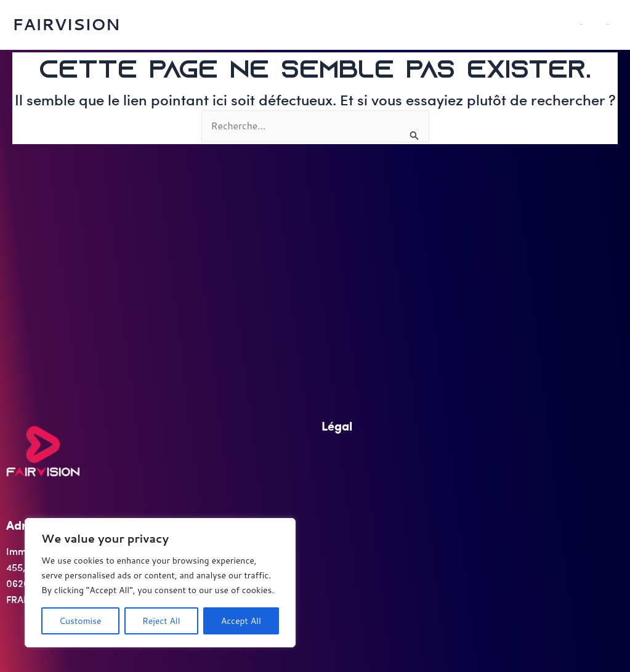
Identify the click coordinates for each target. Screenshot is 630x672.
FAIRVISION (66, 24)
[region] (160, 583)
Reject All (161, 621)
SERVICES (616, 24)
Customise (80, 621)
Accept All (241, 621)
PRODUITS (608, 25)
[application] (609, 25)
